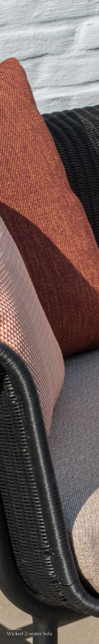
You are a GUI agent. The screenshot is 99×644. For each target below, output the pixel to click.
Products (9, 4)
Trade (34, 4)
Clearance (89, 4)
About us (75, 4)
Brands (16, 4)
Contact (82, 4)
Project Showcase (25, 4)
